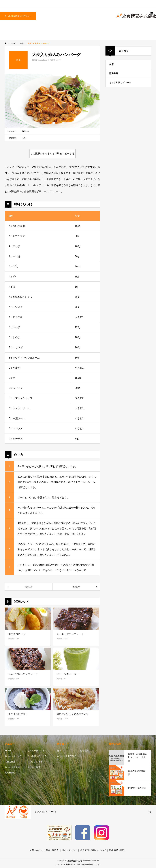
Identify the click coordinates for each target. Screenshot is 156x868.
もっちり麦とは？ (13, 756)
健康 (111, 64)
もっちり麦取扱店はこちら (17, 16)
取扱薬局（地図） (118, 850)
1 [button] (51, 123)
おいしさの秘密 (35, 762)
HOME (8, 751)
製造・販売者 (52, 850)
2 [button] (54, 123)
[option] (52, 101)
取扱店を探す (34, 767)
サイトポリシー (70, 850)
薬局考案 (114, 73)
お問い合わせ (36, 850)
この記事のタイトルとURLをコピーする (52, 153)
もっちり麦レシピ (36, 751)
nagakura (43, 60)
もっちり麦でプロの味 (120, 82)
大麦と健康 (10, 762)
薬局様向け (10, 773)
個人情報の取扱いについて (93, 850)
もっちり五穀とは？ (37, 756)
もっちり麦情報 (12, 767)
